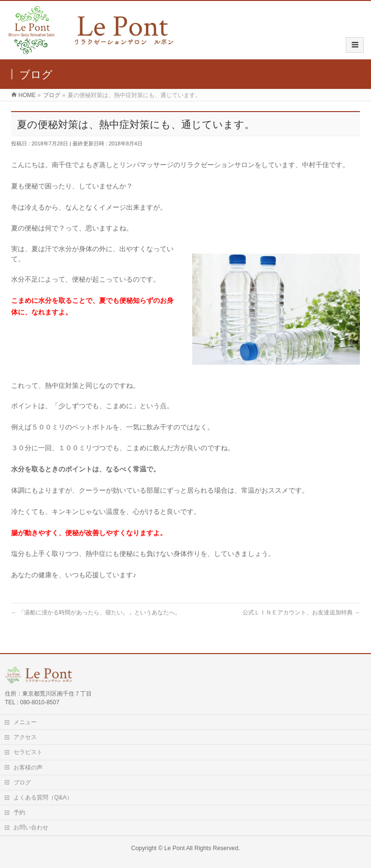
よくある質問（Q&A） (43, 797)
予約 (19, 812)
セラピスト (28, 752)
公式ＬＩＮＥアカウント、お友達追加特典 (301, 612)
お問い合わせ (31, 827)
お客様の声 (28, 768)
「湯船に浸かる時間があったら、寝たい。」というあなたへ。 (96, 612)
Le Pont (174, 848)
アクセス (25, 737)
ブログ (22, 783)
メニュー (25, 722)
